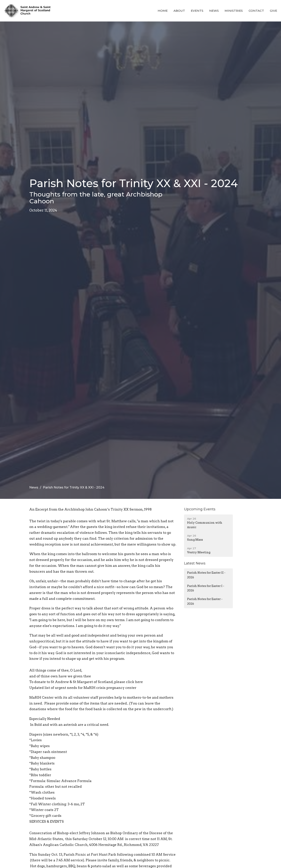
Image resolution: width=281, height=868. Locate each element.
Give (273, 11)
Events (197, 11)
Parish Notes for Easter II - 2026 (206, 575)
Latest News (195, 563)
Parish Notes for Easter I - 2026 (206, 588)
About (179, 11)
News (214, 11)
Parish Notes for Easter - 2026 (205, 601)
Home (163, 11)
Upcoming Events (200, 509)
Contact (256, 11)
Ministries (234, 11)
